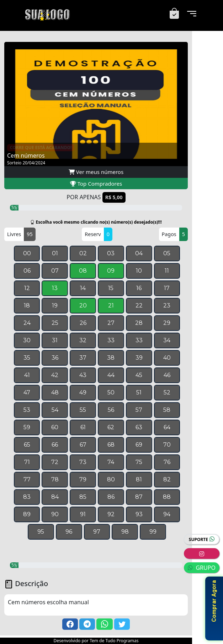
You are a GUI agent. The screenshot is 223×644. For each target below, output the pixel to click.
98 (125, 532)
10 (139, 271)
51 (139, 392)
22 (139, 305)
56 (111, 410)
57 (139, 410)
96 (69, 532)
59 (27, 427)
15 (111, 288)
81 (139, 479)
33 (111, 340)
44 (111, 375)
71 (27, 462)
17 (167, 288)
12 (27, 288)
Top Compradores (96, 184)
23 (167, 305)
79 (83, 479)
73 (83, 462)
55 (83, 410)
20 (83, 305)
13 (55, 288)
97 (97, 532)
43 (83, 375)
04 (139, 253)
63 (139, 427)
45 (139, 375)
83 (27, 497)
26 (83, 323)
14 (83, 288)
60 (55, 427)
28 (139, 323)
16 (139, 288)
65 (27, 445)
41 (27, 375)
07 (55, 271)
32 (83, 340)
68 (111, 445)
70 (167, 445)
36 (55, 358)
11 (167, 271)
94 (167, 514)
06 (27, 271)
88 (167, 497)
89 (27, 514)
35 (27, 358)
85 (83, 497)
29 (167, 323)
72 (55, 462)
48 (55, 392)
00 (27, 253)
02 (83, 253)
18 (27, 305)
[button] (70, 624)
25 (55, 323)
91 (83, 514)
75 (139, 462)
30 (27, 340)
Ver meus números (96, 172)
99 (153, 532)
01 (55, 253)
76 (167, 462)
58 (167, 410)
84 (55, 497)
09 (111, 271)
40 (167, 358)
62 (111, 427)
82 (167, 479)
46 (167, 375)
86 (111, 497)
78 (55, 479)
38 (111, 358)
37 (83, 358)
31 (55, 340)
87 (139, 497)
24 (27, 323)
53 (27, 410)
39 (139, 358)
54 (55, 410)
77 (27, 479)
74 (111, 462)
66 (55, 445)
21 (111, 305)
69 (139, 445)
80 (111, 479)
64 (167, 427)
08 (83, 271)
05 (167, 253)
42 (55, 375)
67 (83, 445)
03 (111, 253)
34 (167, 340)
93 (139, 514)
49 (83, 392)
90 (55, 514)
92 (111, 514)
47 (27, 392)
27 (111, 323)
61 (83, 427)
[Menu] (192, 14)
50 (111, 392)
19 (55, 305)
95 (41, 532)
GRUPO (202, 568)
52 (167, 392)
